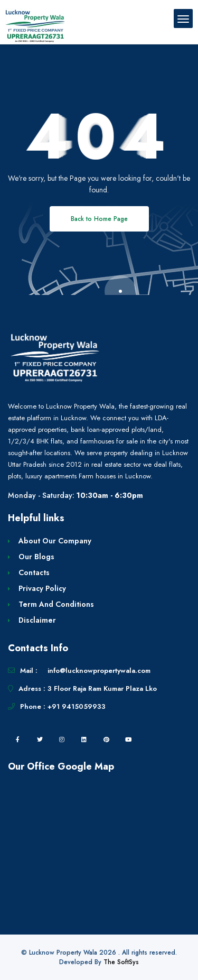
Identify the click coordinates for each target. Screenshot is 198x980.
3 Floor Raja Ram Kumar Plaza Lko (102, 688)
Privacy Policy (42, 588)
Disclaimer (37, 620)
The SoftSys (121, 962)
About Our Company (55, 541)
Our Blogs (36, 557)
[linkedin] (84, 739)
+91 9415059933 (77, 706)
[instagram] (62, 739)
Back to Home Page (99, 219)
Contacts (34, 572)
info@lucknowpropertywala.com (99, 671)
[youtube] (128, 739)
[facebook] (17, 739)
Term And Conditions (56, 604)
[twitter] (40, 739)
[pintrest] (106, 739)
